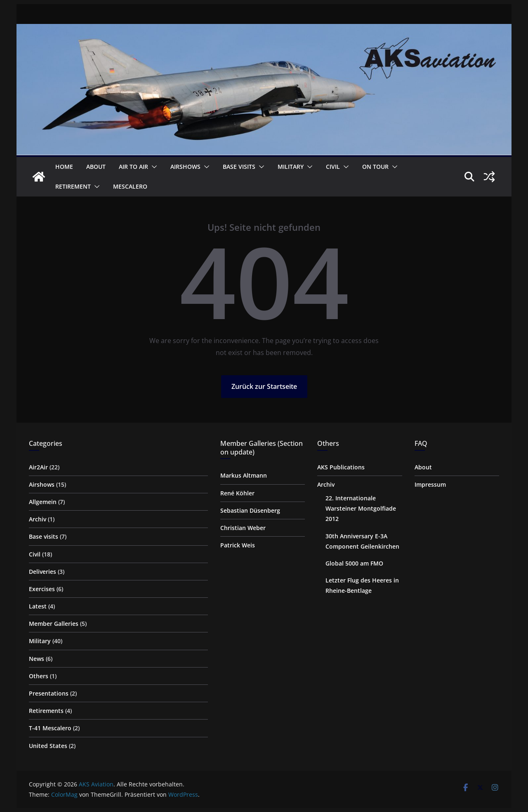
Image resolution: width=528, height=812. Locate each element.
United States (48, 746)
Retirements (46, 711)
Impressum (430, 484)
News (37, 659)
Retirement (73, 186)
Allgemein (43, 502)
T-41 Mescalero (50, 728)
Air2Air (38, 467)
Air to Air (133, 167)
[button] (153, 167)
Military (291, 167)
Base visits (239, 167)
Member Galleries (54, 624)
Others (39, 676)
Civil (333, 167)
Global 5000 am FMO (354, 563)
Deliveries (42, 572)
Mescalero (130, 186)
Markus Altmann (244, 475)
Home (64, 167)
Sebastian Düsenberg (250, 510)
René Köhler (237, 493)
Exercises (42, 589)
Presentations (49, 693)
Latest (38, 606)
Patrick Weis (238, 545)
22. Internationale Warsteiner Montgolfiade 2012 (361, 508)
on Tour (375, 167)
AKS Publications (341, 467)
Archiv (38, 519)
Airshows (185, 167)
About (96, 167)
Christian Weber (243, 528)
